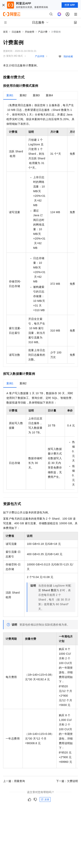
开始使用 (30, 32)
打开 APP (70, 5)
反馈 (45, 799)
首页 (5, 32)
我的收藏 (68, 56)
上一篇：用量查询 (14, 781)
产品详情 (40, 56)
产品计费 (43, 32)
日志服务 (16, 32)
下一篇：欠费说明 (67, 781)
